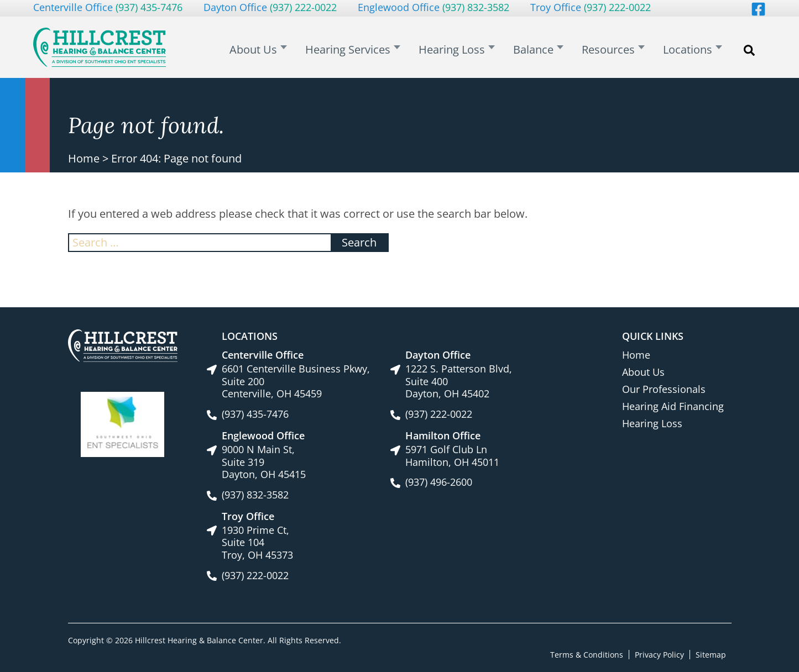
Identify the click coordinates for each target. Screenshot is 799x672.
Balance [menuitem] (549, 50)
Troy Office (591, 7)
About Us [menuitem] (288, 50)
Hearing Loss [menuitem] (474, 50)
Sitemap (711, 654)
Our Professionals (664, 389)
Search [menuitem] (749, 56)
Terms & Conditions (587, 654)
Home (84, 158)
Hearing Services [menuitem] (376, 50)
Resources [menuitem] (618, 50)
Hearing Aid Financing (673, 406)
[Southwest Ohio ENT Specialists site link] (122, 423)
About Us (643, 372)
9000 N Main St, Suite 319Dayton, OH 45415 (264, 462)
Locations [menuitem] (691, 50)
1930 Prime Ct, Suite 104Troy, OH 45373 (257, 543)
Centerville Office (108, 7)
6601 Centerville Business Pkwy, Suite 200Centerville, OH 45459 (296, 381)
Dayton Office (270, 7)
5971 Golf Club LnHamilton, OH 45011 (452, 456)
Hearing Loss (652, 423)
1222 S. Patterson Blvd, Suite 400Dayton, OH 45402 (459, 381)
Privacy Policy (659, 654)
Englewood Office (434, 7)
